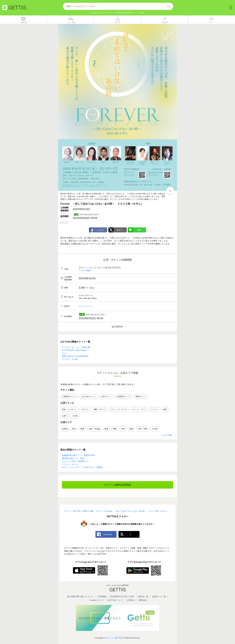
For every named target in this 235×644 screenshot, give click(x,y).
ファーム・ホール (70, 464)
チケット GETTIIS (114, 638)
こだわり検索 (167, 435)
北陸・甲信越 (94, 429)
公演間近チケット (124, 396)
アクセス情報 (85, 271)
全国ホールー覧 (159, 597)
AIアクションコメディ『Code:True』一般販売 (82, 467)
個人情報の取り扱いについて (80, 597)
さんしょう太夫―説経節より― (76, 461)
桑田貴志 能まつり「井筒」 (74, 458)
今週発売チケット (69, 396)
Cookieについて (97, 600)
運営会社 (143, 600)
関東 (82, 429)
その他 (75, 416)
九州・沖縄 (142, 429)
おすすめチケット (89, 396)
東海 (106, 429)
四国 (131, 429)
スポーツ (85, 409)
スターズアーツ (86, 306)
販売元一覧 (143, 597)
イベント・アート (139, 409)
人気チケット (106, 396)
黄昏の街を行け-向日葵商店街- (75, 356)
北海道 (65, 429)
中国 (123, 429)
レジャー (155, 409)
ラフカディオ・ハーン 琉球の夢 (76, 347)
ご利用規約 (102, 597)
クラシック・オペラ (119, 409)
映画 (165, 409)
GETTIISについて (115, 600)
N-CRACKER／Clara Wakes (74, 350)
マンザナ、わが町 (70, 359)
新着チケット (141, 396)
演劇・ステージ (100, 409)
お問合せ (131, 600)
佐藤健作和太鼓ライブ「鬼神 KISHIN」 (79, 455)
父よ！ (65, 353)
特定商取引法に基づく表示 (122, 597)
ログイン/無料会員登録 (117, 485)
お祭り (65, 416)
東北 (74, 429)
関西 (115, 429)
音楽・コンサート (69, 409)
